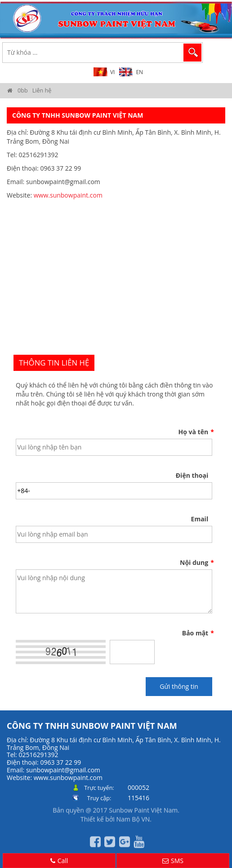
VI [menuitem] (113, 72)
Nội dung (196, 563)
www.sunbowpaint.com (68, 195)
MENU (217, 52)
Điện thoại (192, 475)
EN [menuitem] (139, 72)
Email (200, 519)
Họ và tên (196, 432)
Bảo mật (197, 633)
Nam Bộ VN (133, 817)
